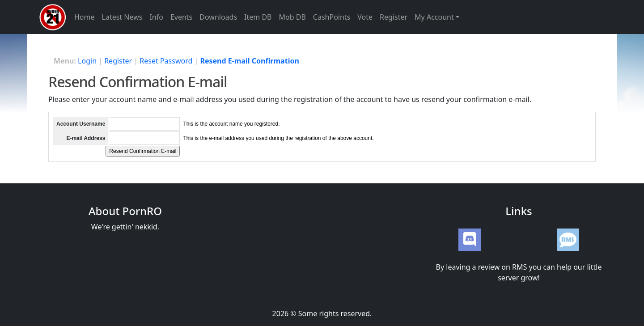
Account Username (81, 124)
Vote (365, 17)
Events (181, 17)
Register (394, 17)
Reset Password (166, 61)
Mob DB (292, 17)
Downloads (218, 17)
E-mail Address (86, 138)
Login (87, 61)
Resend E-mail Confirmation (249, 61)
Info (156, 17)
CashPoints (332, 17)
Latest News (122, 17)
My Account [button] (434, 17)
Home (85, 17)
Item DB (258, 17)
